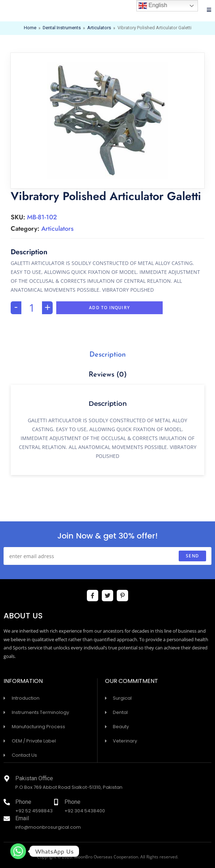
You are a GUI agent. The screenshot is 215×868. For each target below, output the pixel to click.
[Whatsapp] (18, 851)
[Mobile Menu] (209, 11)
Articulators (99, 28)
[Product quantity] (32, 308)
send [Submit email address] (192, 556)
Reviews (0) (108, 375)
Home (30, 28)
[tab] (107, 355)
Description (107, 355)
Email (22, 819)
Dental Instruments (62, 28)
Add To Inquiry (109, 308)
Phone (23, 803)
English (153, 6)
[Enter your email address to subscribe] (107, 556)
